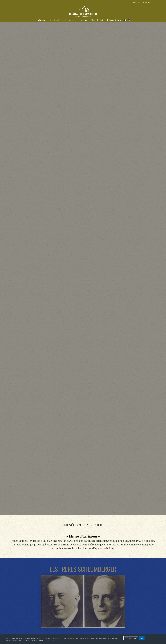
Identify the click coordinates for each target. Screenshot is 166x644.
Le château (41, 20)
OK (142, 638)
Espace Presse (149, 3)
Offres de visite (97, 20)
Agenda (84, 20)
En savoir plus (51, 640)
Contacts (137, 3)
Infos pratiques (114, 20)
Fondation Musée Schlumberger (63, 20)
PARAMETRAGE (131, 638)
